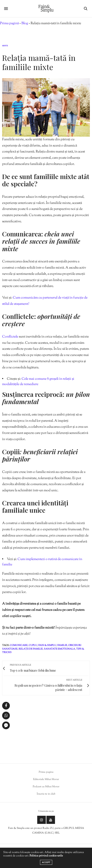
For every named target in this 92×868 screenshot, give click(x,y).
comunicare (19, 645)
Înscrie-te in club (46, 794)
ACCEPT (46, 862)
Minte (5, 46)
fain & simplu (47, 645)
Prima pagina (46, 772)
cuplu (33, 645)
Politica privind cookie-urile (46, 856)
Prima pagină (9, 23)
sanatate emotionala (59, 649)
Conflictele (10, 337)
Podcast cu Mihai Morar (46, 787)
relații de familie (31, 649)
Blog (25, 23)
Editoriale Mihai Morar (46, 779)
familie (62, 645)
